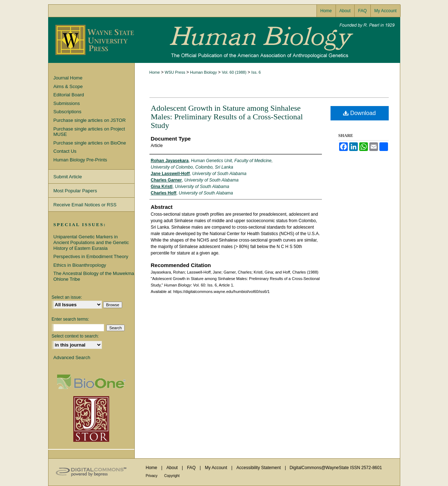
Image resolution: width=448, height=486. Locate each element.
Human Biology (224, 40)
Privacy (152, 476)
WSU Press (175, 72)
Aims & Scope (68, 86)
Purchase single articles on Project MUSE (89, 132)
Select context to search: (75, 336)
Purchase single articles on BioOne (90, 143)
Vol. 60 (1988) (234, 72)
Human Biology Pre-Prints (80, 160)
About (173, 468)
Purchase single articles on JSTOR (90, 120)
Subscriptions (68, 112)
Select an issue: (67, 297)
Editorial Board (69, 95)
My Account (216, 468)
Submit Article (68, 177)
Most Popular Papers (75, 191)
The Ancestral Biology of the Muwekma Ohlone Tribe (94, 276)
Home (155, 72)
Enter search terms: (71, 319)
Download (359, 113)
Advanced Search (72, 357)
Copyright (172, 476)
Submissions (67, 103)
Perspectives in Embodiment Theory (91, 256)
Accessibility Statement (259, 468)
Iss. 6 (256, 72)
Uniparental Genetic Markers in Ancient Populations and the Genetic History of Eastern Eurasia (91, 242)
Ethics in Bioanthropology (80, 265)
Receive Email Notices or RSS (85, 205)
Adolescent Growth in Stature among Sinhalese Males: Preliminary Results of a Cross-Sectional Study (227, 117)
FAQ (192, 468)
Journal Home (68, 78)
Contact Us (65, 151)
